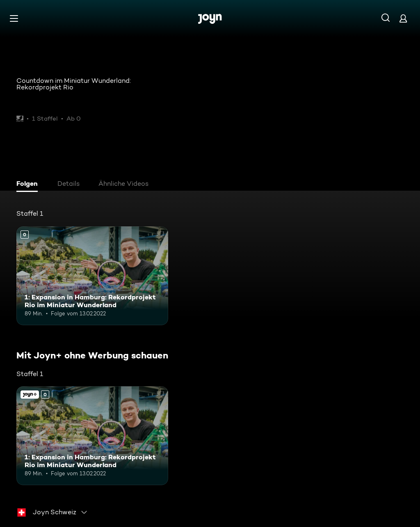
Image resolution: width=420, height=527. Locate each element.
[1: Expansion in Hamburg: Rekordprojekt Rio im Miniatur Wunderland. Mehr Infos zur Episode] (92, 276)
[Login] (403, 18)
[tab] (29, 185)
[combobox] (52, 512)
